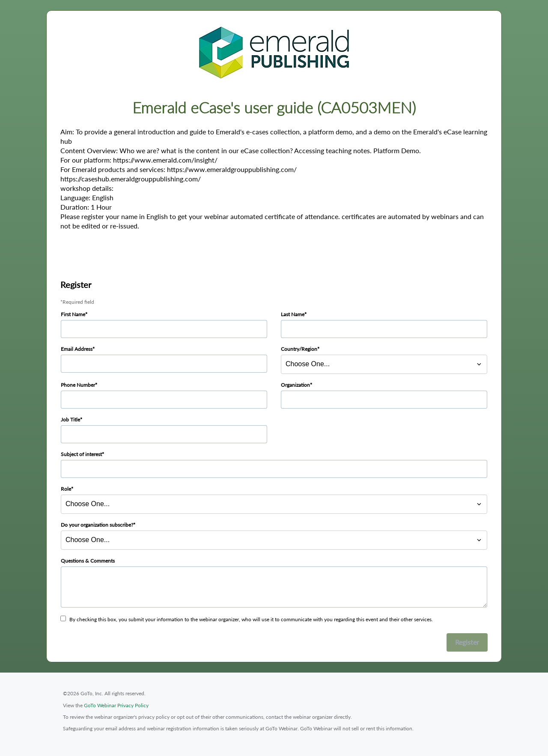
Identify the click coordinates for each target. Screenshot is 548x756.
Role (66, 489)
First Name (73, 314)
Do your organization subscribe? (97, 525)
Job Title (70, 420)
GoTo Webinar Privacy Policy (116, 705)
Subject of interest (81, 454)
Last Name (293, 314)
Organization (295, 385)
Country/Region (299, 349)
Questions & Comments (88, 561)
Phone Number (78, 385)
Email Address (77, 349)
